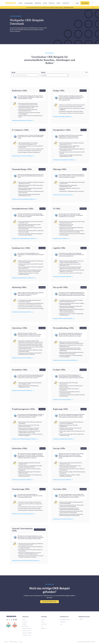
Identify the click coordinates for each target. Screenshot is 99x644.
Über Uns (43, 620)
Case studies (25, 622)
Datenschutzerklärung (14, 642)
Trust (42, 626)
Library (24, 620)
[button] (20, 3)
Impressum (6, 642)
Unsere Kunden (44, 624)
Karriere (43, 622)
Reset (86, 72)
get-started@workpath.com (65, 620)
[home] (10, 3)
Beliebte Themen (26, 626)
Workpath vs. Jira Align (27, 635)
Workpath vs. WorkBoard (27, 633)
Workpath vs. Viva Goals (27, 628)
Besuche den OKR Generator (50, 602)
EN (80, 619)
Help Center (43, 628)
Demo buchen (85, 3)
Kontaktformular (63, 622)
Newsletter (25, 624)
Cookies (21, 642)
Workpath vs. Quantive (27, 631)
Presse (61, 624)
